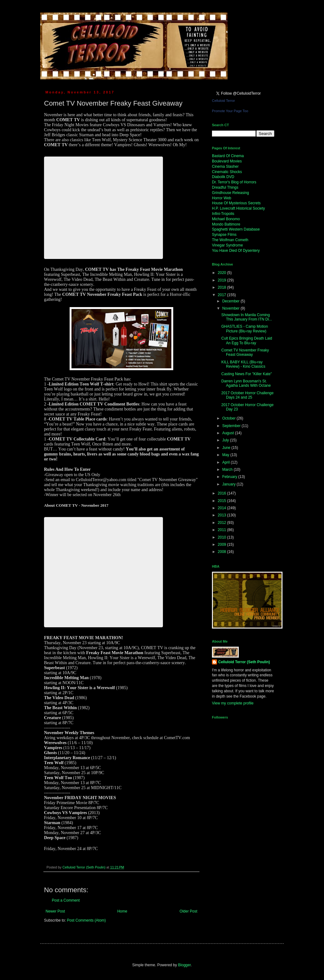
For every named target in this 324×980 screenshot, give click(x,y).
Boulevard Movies (227, 161)
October (229, 418)
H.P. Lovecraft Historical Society (238, 208)
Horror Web (222, 198)
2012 (223, 523)
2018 (223, 287)
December (231, 301)
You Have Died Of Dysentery (236, 251)
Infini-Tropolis (223, 214)
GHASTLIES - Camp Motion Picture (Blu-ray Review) (245, 329)
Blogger (184, 965)
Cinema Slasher (225, 167)
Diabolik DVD (223, 177)
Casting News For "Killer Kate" (247, 374)
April (226, 462)
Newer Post (55, 911)
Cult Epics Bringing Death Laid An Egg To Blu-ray (247, 341)
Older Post (188, 911)
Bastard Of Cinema (228, 156)
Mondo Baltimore (226, 224)
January (229, 484)
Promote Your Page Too (230, 111)
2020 (223, 273)
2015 (223, 501)
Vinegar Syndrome (227, 245)
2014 (223, 508)
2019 (223, 280)
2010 (223, 537)
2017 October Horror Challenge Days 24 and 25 (247, 395)
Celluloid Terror (223, 101)
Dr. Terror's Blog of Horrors (234, 182)
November (231, 308)
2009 (223, 545)
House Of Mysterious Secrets (236, 203)
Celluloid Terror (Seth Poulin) (244, 662)
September (232, 426)
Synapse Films (224, 235)
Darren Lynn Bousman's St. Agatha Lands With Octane (246, 383)
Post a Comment (66, 900)
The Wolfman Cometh (230, 240)
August (229, 433)
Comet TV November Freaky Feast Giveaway (245, 352)
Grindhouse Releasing (231, 193)
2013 (223, 515)
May (226, 455)
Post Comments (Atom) (86, 920)
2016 (223, 493)
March (228, 470)
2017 (223, 295)
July (226, 440)
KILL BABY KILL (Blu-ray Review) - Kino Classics (243, 364)
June (227, 448)
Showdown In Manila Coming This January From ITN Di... (247, 317)
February (230, 477)
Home (122, 911)
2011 (223, 530)
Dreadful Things (225, 187)
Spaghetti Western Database (236, 229)
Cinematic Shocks (227, 172)
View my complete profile (233, 703)
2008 (223, 552)
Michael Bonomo (226, 219)
